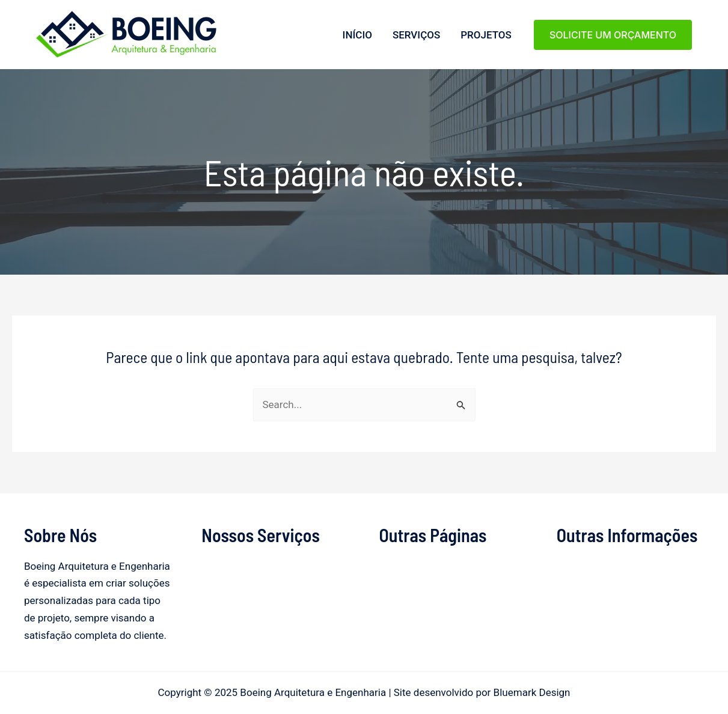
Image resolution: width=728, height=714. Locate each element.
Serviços (416, 35)
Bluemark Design (532, 692)
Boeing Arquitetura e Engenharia (40, 59)
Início (357, 35)
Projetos (486, 35)
